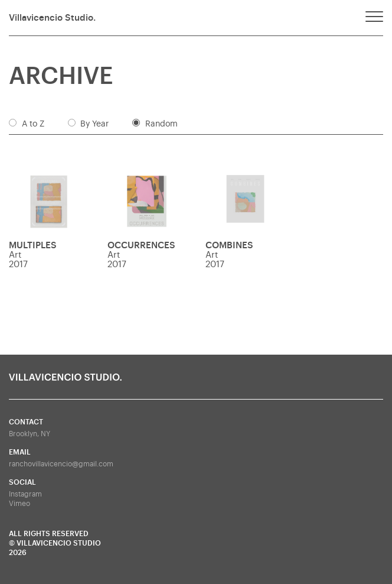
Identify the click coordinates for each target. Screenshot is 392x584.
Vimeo (19, 504)
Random (161, 124)
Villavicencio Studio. (52, 18)
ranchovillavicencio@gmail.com (61, 464)
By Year (94, 124)
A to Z (33, 124)
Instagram (25, 494)
